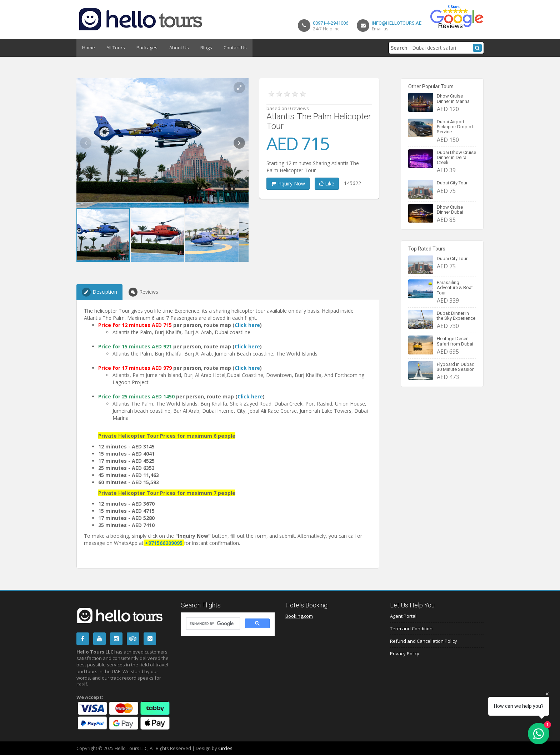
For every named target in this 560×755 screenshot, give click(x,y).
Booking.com (299, 616)
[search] (212, 624)
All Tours (115, 48)
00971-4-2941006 (331, 23)
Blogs (203, 48)
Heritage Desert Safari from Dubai (455, 341)
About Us (176, 48)
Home (88, 48)
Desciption (99, 292)
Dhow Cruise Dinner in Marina (453, 98)
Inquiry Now (288, 183)
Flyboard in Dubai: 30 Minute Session (456, 367)
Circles (225, 748)
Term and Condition (411, 629)
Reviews (143, 292)
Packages (145, 48)
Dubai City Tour (452, 183)
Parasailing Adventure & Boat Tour (455, 288)
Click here (247, 325)
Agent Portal (403, 616)
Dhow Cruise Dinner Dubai (450, 210)
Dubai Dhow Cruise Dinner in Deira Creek (456, 158)
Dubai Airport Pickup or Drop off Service (456, 127)
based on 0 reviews (288, 108)
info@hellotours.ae (397, 23)
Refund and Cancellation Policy (424, 641)
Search (399, 48)
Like (327, 183)
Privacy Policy (405, 654)
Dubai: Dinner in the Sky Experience (456, 316)
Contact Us (231, 48)
